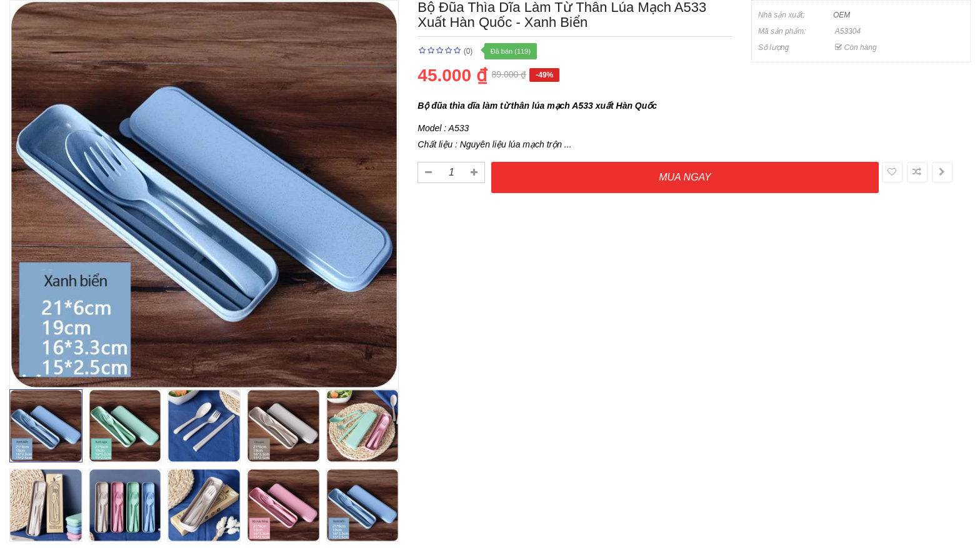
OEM (842, 15)
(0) (468, 51)
